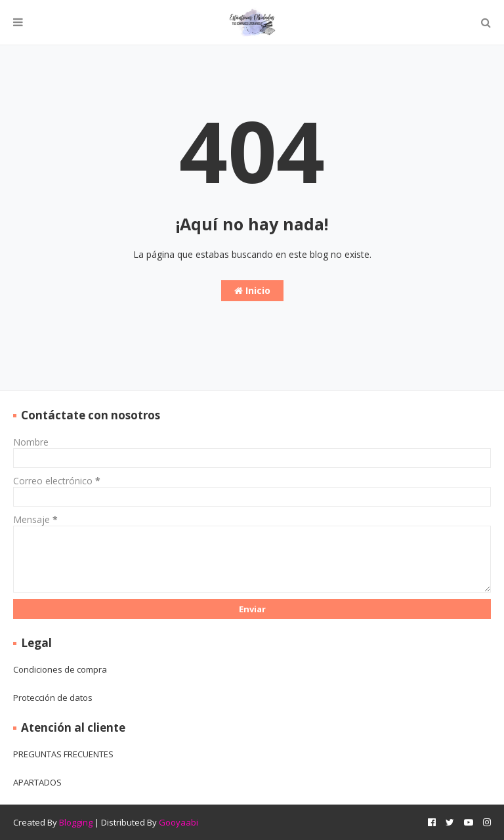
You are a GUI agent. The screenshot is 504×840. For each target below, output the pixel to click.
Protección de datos (53, 698)
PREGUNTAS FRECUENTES (63, 754)
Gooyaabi (178, 822)
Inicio (252, 290)
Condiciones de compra (60, 669)
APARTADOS (37, 782)
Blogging (76, 822)
